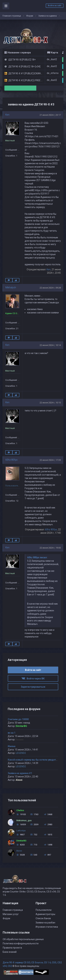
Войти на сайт (55, 6)
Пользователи (44, 910)
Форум (30, 16)
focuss (20, 740)
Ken (7, 115)
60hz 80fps (11, 460)
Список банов (43, 918)
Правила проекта (12, 948)
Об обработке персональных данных (23, 939)
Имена (12, 746)
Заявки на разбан (45, 923)
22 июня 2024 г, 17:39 (50, 460)
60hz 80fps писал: (37, 557)
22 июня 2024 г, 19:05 (50, 548)
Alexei (19, 780)
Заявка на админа (48, 16)
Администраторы (45, 914)
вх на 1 (12, 733)
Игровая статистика (47, 927)
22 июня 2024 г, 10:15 (50, 403)
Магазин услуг (11, 914)
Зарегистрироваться (33, 687)
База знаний (10, 952)
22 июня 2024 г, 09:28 (50, 288)
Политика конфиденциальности (21, 943)
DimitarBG (21, 726)
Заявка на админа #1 (20, 773)
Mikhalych (11, 287)
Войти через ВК (33, 679)
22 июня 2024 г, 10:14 (50, 345)
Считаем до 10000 (18, 719)
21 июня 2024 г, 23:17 (50, 115)
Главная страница (12, 16)
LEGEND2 (21, 753)
